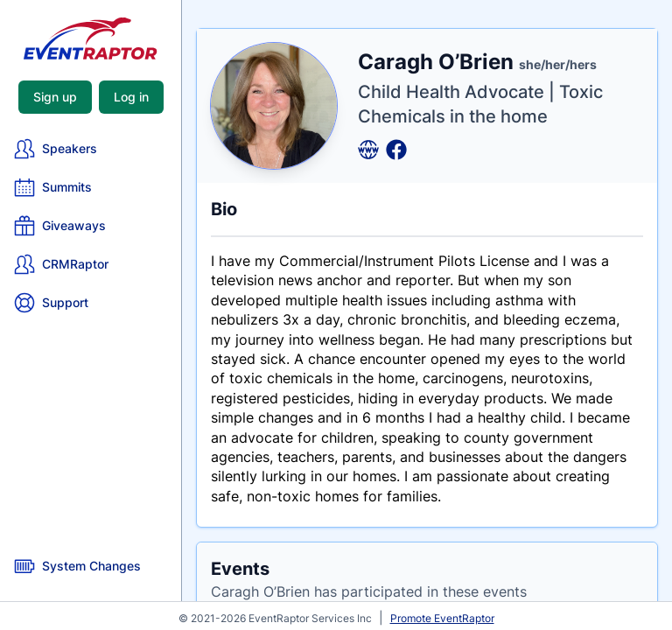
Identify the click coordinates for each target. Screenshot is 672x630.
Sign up (55, 97)
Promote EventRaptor (442, 618)
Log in (131, 97)
